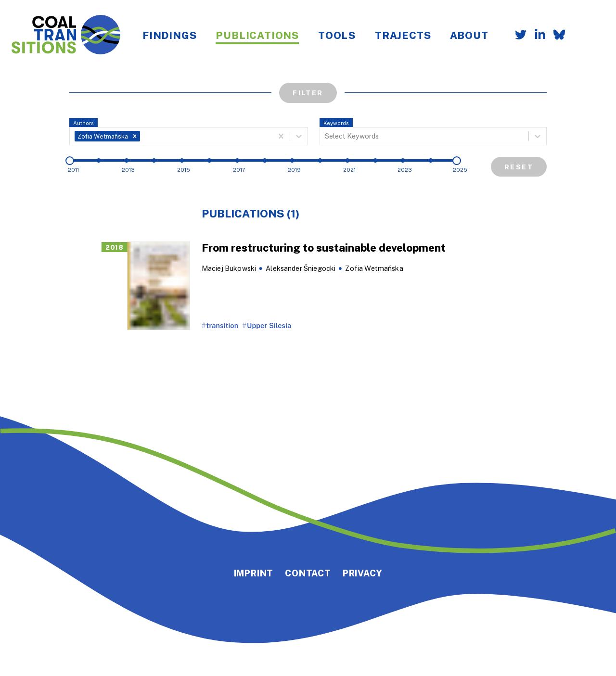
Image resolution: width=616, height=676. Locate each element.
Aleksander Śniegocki (301, 268)
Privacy (363, 573)
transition (223, 325)
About (469, 35)
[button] (135, 136)
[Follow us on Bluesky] (555, 36)
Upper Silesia (269, 325)
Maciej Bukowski (229, 268)
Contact (308, 573)
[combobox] (143, 136)
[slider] (70, 161)
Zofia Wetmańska (374, 268)
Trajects (403, 35)
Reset (519, 167)
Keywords (336, 123)
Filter (308, 93)
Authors (83, 123)
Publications (257, 35)
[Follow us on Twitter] (517, 36)
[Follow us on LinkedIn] (536, 36)
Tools (337, 35)
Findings (169, 35)
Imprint (254, 573)
